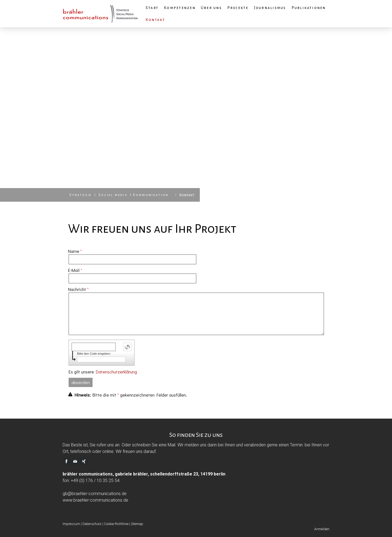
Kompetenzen (180, 8)
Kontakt (155, 20)
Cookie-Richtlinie (116, 524)
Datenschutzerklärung (116, 372)
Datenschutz (92, 524)
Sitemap (137, 524)
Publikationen (309, 8)
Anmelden (322, 529)
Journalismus (270, 8)
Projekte (238, 8)
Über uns (211, 8)
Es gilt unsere (103, 372)
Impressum (71, 524)
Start (152, 8)
